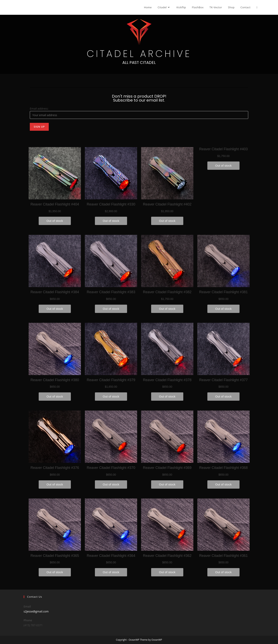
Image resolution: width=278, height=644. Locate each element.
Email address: (39, 109)
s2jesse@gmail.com (36, 611)
